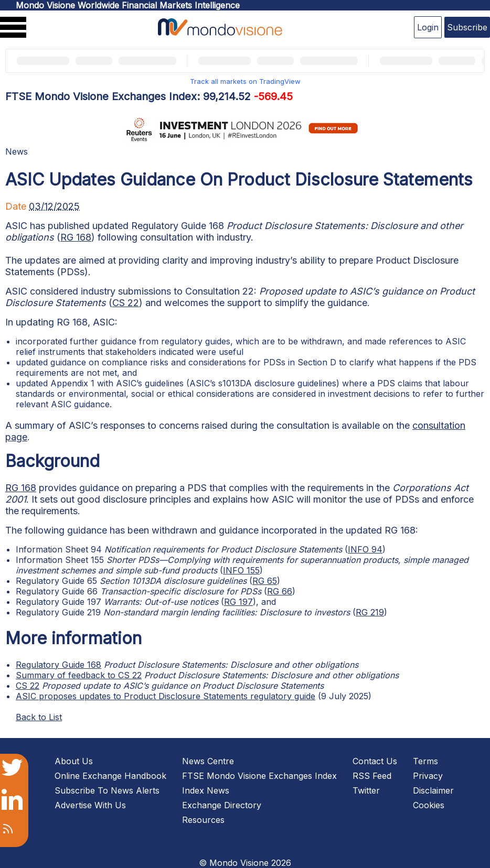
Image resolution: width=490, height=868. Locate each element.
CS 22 (126, 303)
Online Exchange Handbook (110, 776)
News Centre (208, 761)
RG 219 (370, 612)
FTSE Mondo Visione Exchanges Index (259, 776)
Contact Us (375, 761)
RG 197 (238, 602)
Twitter (366, 790)
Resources (203, 820)
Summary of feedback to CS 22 (79, 675)
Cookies (429, 805)
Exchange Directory (222, 805)
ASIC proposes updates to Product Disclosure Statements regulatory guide (166, 696)
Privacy (428, 776)
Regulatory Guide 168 (58, 665)
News (17, 151)
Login (428, 27)
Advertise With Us (90, 805)
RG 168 (76, 237)
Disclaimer (433, 790)
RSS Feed (372, 776)
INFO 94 (365, 549)
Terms (425, 761)
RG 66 (280, 591)
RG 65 (265, 581)
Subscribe (467, 27)
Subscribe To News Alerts (107, 790)
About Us (74, 761)
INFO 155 (241, 570)
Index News (206, 790)
